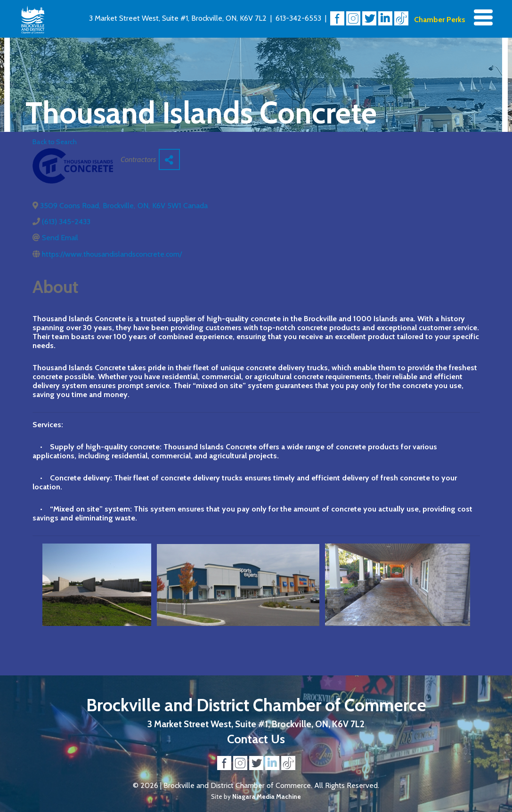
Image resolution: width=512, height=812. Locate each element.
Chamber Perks (440, 20)
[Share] (169, 159)
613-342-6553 (298, 18)
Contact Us (256, 739)
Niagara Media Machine (267, 796)
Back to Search (55, 142)
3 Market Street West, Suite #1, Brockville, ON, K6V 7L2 (178, 18)
